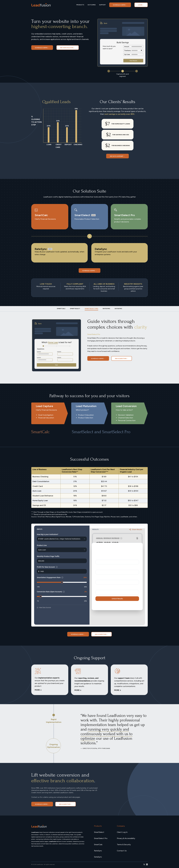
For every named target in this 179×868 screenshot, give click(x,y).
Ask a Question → (122, 359)
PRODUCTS (80, 5)
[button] (109, 71)
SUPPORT (102, 5)
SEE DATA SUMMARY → (117, 156)
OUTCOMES (92, 5)
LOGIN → (141, 5)
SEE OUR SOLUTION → (68, 48)
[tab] (61, 309)
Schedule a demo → (120, 5)
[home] (41, 5)
